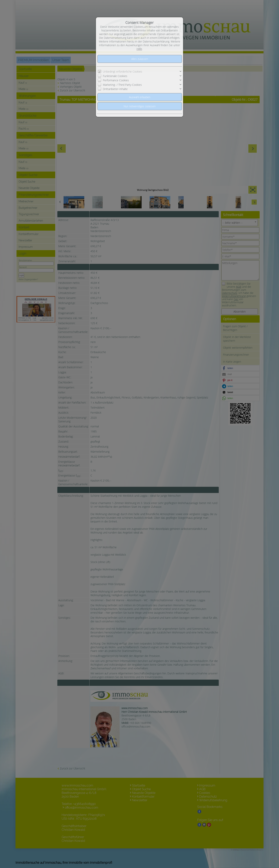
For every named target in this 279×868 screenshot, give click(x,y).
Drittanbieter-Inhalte (115, 89)
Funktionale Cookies (115, 76)
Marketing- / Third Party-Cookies (122, 85)
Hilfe (139, 49)
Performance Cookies (116, 80)
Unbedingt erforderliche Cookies (123, 71)
